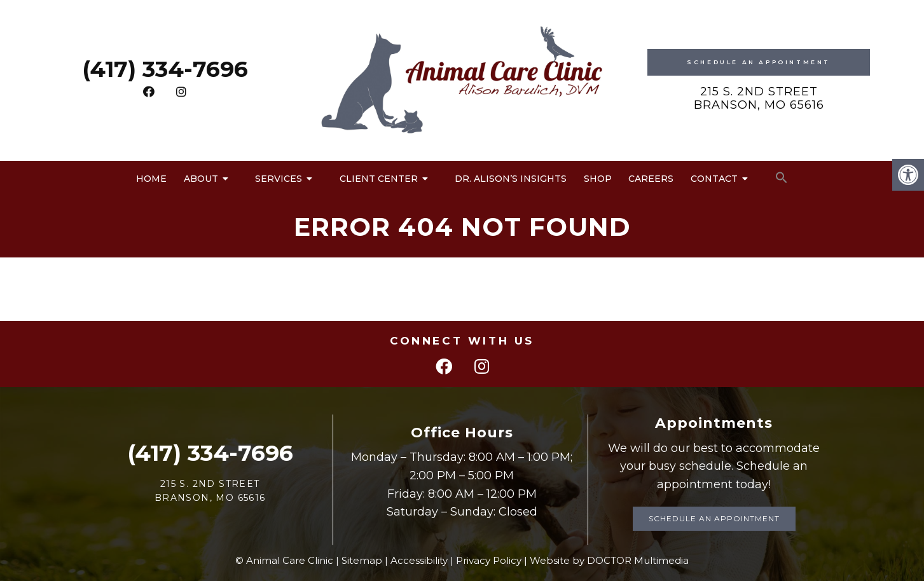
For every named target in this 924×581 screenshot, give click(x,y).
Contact (714, 179)
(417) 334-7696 (165, 69)
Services (279, 179)
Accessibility (419, 560)
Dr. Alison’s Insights (511, 179)
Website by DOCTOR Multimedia (609, 560)
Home (151, 179)
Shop (598, 179)
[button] (782, 178)
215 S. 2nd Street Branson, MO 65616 (759, 99)
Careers (651, 179)
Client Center (379, 179)
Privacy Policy (489, 560)
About (201, 179)
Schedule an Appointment (714, 518)
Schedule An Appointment (759, 62)
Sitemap (362, 560)
